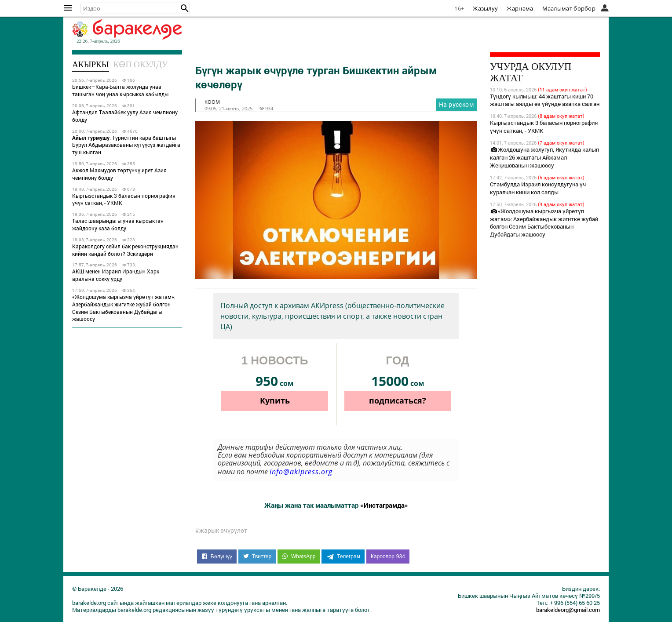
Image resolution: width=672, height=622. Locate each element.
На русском (456, 104)
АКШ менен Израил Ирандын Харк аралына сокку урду (116, 275)
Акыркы (91, 64)
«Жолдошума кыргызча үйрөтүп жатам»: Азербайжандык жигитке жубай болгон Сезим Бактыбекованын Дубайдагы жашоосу (124, 308)
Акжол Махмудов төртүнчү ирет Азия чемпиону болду (119, 174)
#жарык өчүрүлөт (221, 531)
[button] (185, 8)
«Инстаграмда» (384, 505)
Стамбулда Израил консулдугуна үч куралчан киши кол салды (538, 188)
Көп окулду (141, 64)
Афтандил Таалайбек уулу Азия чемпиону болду (125, 116)
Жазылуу (485, 8)
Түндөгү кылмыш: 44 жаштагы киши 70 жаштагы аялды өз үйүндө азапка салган (545, 100)
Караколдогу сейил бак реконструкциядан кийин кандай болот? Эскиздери (125, 250)
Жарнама (520, 8)
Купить (275, 400)
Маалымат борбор (569, 8)
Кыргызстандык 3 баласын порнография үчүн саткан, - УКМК (124, 199)
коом (212, 102)
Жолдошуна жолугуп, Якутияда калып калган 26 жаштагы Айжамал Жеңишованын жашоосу (544, 157)
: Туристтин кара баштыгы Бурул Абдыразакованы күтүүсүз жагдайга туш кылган (126, 145)
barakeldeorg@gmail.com (568, 610)
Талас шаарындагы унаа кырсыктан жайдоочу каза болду (118, 224)
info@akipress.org (301, 472)
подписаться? (398, 400)
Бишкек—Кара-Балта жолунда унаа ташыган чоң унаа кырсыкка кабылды (120, 90)
